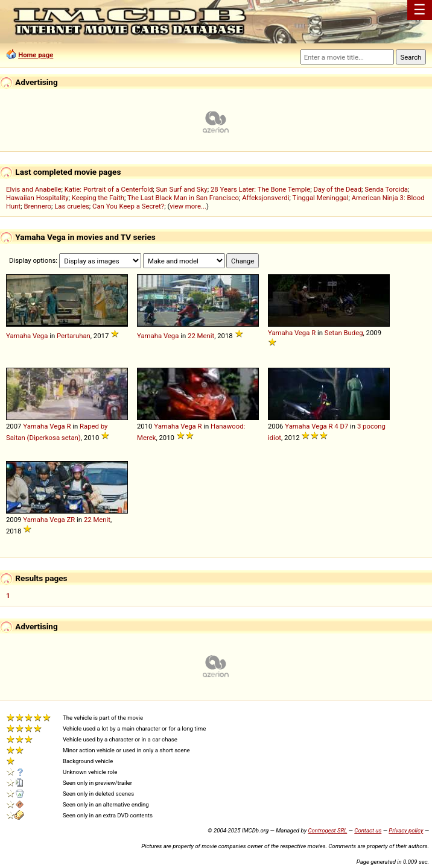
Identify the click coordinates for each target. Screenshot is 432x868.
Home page (36, 55)
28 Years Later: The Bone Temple (260, 189)
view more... (188, 206)
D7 (344, 426)
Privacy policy (406, 830)
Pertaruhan (74, 336)
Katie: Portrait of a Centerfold (109, 189)
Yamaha (18, 336)
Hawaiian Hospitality (37, 198)
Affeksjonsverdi (265, 198)
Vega (40, 336)
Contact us (368, 830)
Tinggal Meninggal (320, 198)
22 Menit (201, 336)
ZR (71, 520)
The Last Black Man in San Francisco (183, 198)
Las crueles (72, 206)
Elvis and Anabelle (33, 189)
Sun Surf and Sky (182, 189)
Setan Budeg (344, 333)
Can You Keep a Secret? (128, 206)
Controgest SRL (327, 830)
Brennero (38, 206)
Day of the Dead (337, 189)
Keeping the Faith (98, 198)
